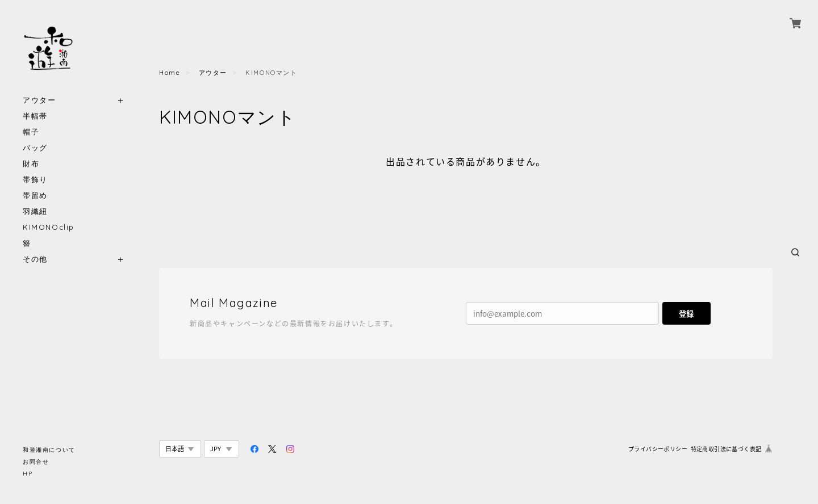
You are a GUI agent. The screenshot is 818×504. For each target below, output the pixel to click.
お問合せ (36, 462)
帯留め (35, 196)
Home (170, 73)
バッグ (35, 148)
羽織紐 (35, 211)
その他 (35, 259)
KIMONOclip (49, 227)
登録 (686, 314)
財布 (31, 164)
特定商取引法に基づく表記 (726, 449)
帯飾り (35, 180)
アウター (39, 100)
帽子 (31, 132)
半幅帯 (35, 116)
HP (28, 474)
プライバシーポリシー (658, 449)
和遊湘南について (49, 450)
